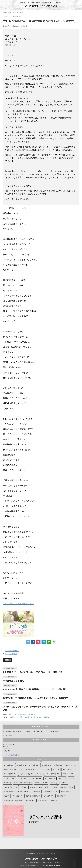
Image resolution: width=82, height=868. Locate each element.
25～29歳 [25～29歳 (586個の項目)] (21, 765)
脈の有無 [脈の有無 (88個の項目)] (30, 800)
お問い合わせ (41, 854)
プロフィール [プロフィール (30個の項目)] (68, 774)
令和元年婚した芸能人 (13, 681)
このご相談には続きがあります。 (19, 604)
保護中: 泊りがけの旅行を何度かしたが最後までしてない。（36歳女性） (37, 698)
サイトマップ (51, 854)
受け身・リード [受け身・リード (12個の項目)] (41, 783)
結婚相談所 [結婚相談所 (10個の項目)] (61, 796)
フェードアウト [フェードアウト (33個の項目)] (53, 774)
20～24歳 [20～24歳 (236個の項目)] (9, 765)
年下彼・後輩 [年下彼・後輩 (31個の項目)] (24, 792)
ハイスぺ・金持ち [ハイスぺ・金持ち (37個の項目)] (26, 774)
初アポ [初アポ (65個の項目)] (7, 783)
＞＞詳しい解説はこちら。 (12, 755)
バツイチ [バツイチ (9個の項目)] (40, 774)
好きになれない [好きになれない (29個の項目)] (36, 787)
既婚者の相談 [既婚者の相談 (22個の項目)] (66, 792)
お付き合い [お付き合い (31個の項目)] (71, 765)
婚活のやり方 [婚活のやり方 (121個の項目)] (51, 787)
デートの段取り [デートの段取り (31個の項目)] (10, 774)
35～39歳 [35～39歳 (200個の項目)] (46, 765)
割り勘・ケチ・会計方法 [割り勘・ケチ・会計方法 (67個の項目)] (23, 783)
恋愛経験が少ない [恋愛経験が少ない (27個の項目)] (51, 792)
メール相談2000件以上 (12, 651)
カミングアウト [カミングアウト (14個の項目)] (43, 769)
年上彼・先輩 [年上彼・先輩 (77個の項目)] (9, 792)
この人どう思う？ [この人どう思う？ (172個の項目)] (27, 769)
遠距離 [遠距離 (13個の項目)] (54, 800)
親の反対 (14, 654)
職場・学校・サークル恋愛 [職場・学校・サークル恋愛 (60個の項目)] (13, 800)
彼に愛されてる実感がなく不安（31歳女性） (24, 715)
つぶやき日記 (31, 854)
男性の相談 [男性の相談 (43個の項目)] (18, 796)
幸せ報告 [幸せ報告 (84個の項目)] (36, 792)
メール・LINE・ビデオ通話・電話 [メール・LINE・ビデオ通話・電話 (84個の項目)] (30, 778)
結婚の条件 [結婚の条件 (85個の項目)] (49, 796)
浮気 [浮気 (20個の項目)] (7, 796)
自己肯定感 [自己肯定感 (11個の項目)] (42, 800)
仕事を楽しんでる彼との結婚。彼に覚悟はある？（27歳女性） (30, 717)
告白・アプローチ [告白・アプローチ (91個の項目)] (11, 787)
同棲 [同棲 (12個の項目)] (65, 783)
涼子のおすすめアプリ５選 (13, 13)
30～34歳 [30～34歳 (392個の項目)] (34, 765)
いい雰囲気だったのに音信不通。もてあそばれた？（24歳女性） (33, 672)
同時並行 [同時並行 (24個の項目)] (55, 783)
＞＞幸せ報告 (8, 735)
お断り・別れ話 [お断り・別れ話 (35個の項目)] (10, 769)
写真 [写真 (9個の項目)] (71, 778)
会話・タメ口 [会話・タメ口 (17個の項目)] (50, 778)
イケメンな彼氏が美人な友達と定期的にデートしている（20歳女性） (35, 689)
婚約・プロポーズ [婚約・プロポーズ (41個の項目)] (67, 787)
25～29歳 (8, 654)
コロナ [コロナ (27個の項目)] (56, 769)
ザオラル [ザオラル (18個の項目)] (67, 769)
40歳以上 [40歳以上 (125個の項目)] (58, 765)
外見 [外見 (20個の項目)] (24, 787)
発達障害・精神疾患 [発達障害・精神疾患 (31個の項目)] (33, 796)
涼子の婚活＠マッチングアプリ (41, 6)
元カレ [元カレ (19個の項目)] (62, 778)
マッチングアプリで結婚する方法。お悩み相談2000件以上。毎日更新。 (41, 863)
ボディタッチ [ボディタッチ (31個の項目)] (9, 778)
